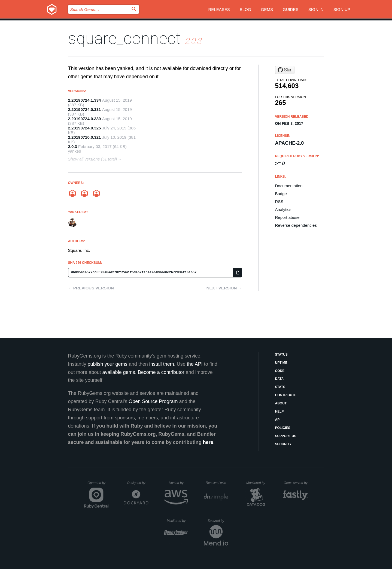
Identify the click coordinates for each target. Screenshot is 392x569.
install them (162, 364)
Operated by (98, 485)
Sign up (342, 9)
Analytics (283, 209)
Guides (291, 9)
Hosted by (178, 483)
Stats (280, 387)
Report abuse (287, 217)
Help (279, 411)
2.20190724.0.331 (85, 109)
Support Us (286, 436)
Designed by (138, 483)
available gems (119, 372)
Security (283, 444)
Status (281, 355)
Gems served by (296, 483)
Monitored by (257, 483)
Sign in (316, 9)
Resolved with (217, 483)
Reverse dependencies (296, 225)
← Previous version (91, 288)
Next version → (224, 288)
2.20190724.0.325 (85, 128)
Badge (281, 194)
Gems (267, 9)
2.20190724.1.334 (85, 100)
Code (280, 371)
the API (195, 364)
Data (279, 379)
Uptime (281, 363)
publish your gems (108, 364)
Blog (245, 9)
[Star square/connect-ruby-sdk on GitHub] (285, 70)
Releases (219, 9)
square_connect (124, 38)
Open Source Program (153, 401)
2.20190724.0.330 (85, 119)
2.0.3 (73, 146)
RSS (279, 202)
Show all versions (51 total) (93, 159)
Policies (283, 428)
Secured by (218, 521)
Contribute (286, 395)
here (208, 442)
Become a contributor (161, 372)
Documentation (289, 186)
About (281, 403)
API (278, 420)
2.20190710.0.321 (85, 137)
